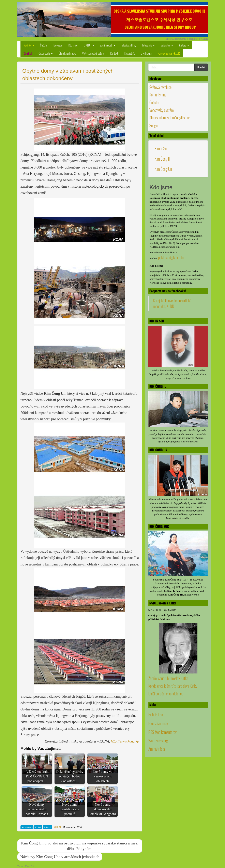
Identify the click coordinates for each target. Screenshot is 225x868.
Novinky (29, 45)
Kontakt (114, 53)
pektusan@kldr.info (171, 257)
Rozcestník (129, 53)
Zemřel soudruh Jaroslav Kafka (168, 678)
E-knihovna (146, 53)
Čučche (44, 45)
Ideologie (58, 45)
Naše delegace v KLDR (169, 53)
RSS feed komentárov (163, 732)
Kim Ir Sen (161, 148)
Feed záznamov (158, 723)
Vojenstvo (167, 45)
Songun (154, 125)
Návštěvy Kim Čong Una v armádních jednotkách (60, 857)
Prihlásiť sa (156, 715)
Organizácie (46, 53)
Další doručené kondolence (166, 694)
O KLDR (89, 45)
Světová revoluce (161, 87)
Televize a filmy (129, 45)
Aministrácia (157, 749)
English (28, 53)
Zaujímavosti (108, 45)
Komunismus (158, 95)
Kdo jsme (73, 45)
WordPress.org (158, 740)
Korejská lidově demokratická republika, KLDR (172, 303)
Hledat (201, 67)
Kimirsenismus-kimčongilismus (170, 118)
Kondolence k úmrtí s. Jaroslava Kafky (173, 686)
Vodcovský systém (162, 110)
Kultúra (184, 45)
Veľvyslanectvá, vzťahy (93, 53)
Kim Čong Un (163, 169)
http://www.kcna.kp (125, 741)
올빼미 (57, 827)
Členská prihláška (67, 53)
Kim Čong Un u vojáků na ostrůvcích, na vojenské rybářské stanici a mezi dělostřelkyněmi (80, 846)
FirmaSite (30, 866)
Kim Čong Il (162, 159)
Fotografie (148, 45)
